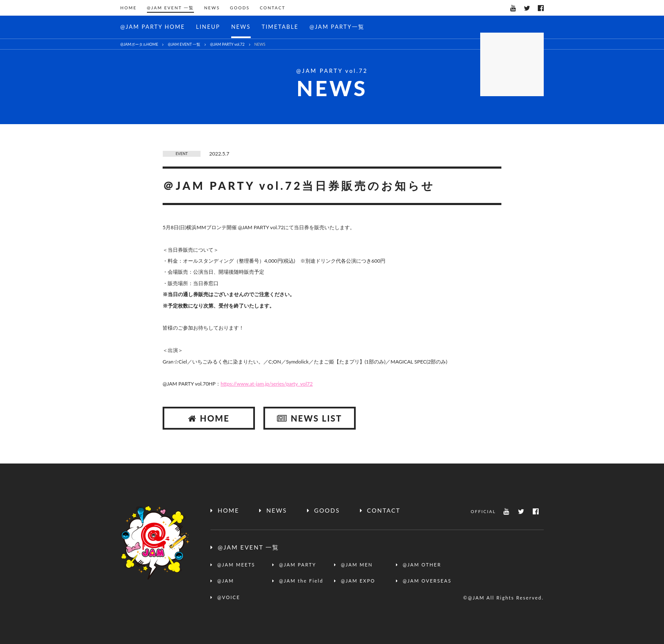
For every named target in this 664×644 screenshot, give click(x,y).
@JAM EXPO (358, 581)
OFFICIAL (483, 511)
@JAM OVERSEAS (427, 581)
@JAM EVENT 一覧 (170, 8)
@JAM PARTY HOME (153, 27)
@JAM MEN (357, 565)
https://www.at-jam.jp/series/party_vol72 (267, 384)
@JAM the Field (301, 581)
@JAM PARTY (298, 565)
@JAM (225, 581)
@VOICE (229, 597)
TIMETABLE (280, 27)
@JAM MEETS (236, 565)
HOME (129, 8)
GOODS (240, 8)
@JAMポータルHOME (139, 44)
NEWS (212, 8)
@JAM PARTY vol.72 (227, 44)
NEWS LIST (309, 418)
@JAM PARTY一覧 (337, 27)
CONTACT (273, 8)
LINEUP (208, 27)
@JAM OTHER (422, 565)
